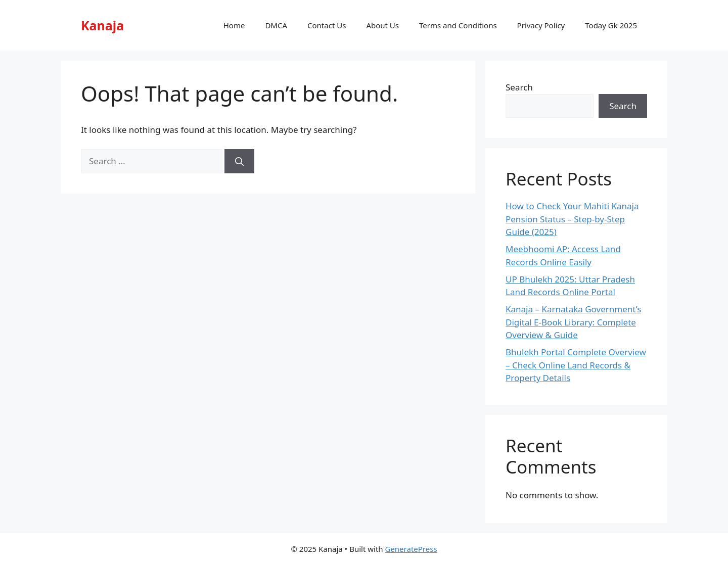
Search (519, 87)
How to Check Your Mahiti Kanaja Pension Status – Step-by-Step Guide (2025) (572, 219)
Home (234, 25)
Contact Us (327, 25)
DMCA (276, 25)
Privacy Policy (541, 25)
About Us (382, 25)
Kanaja (102, 25)
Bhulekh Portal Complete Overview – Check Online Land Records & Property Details (576, 365)
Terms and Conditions (458, 25)
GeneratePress (411, 549)
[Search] (239, 161)
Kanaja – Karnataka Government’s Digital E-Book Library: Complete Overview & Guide (573, 322)
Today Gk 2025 (611, 25)
